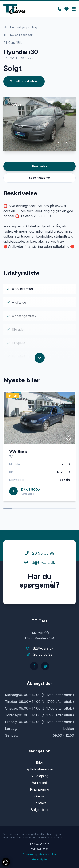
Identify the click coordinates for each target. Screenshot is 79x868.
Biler (21, 43)
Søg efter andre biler (24, 81)
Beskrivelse (40, 166)
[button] (59, 142)
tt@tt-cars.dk (40, 563)
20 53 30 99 (40, 553)
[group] (39, 124)
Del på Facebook (18, 35)
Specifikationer (39, 178)
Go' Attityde (39, 859)
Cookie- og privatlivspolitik (40, 854)
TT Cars (9, 43)
